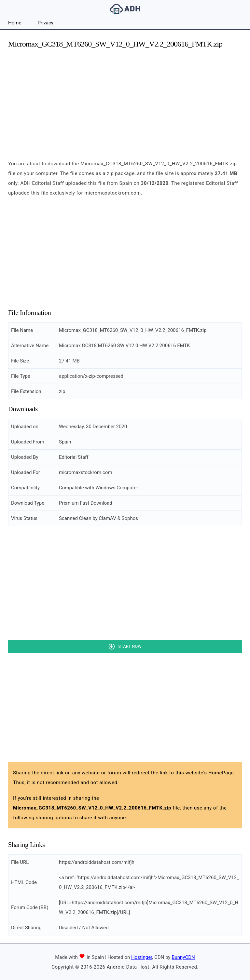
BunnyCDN (183, 957)
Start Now (130, 646)
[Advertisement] (125, 100)
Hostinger (142, 957)
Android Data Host (125, 9)
